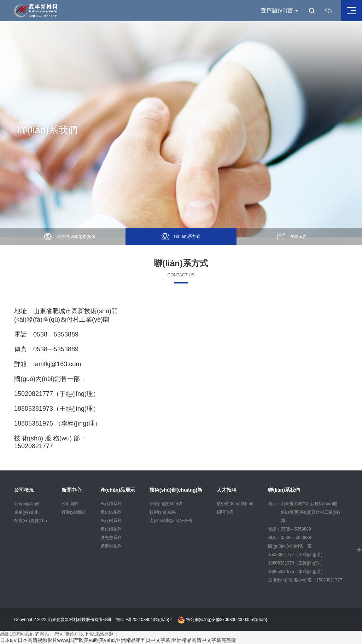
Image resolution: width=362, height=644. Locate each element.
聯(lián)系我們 (284, 490)
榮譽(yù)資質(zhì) (31, 521)
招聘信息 (225, 512)
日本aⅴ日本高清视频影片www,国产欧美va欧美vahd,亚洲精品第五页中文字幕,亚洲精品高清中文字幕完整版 (118, 640)
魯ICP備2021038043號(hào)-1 (144, 620)
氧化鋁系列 (111, 529)
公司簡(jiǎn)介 (27, 504)
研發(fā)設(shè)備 (166, 504)
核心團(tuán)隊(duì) (235, 504)
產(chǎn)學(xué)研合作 (171, 521)
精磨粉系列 (111, 546)
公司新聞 (70, 504)
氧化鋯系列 (111, 512)
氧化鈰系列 (111, 504)
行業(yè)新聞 (74, 512)
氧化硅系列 (111, 521)
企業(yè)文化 (26, 512)
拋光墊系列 (111, 538)
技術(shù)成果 (163, 512)
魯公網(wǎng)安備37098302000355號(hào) (223, 620)
